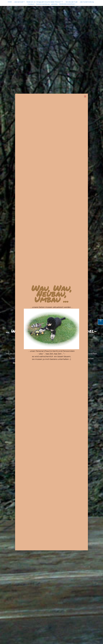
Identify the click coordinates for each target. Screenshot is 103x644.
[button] (84, 104)
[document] (51, 322)
